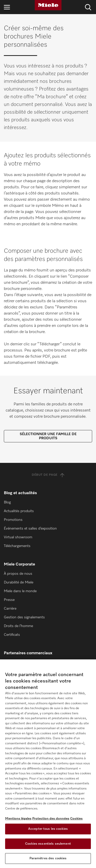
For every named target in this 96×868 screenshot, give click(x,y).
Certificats (12, 635)
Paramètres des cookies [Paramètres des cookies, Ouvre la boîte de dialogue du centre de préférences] (48, 858)
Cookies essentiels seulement (48, 844)
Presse (9, 600)
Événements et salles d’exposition (30, 529)
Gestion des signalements (24, 617)
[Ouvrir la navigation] (7, 7)
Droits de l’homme (18, 626)
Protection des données (51, 819)
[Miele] (48, 5)
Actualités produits (19, 511)
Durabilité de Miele (19, 582)
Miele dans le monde (20, 591)
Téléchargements (17, 546)
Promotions (13, 520)
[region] (48, 764)
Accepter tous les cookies (48, 829)
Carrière (10, 609)
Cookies (76, 819)
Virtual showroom (18, 537)
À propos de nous (18, 574)
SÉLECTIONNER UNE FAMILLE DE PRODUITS (48, 436)
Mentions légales (18, 819)
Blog (7, 502)
